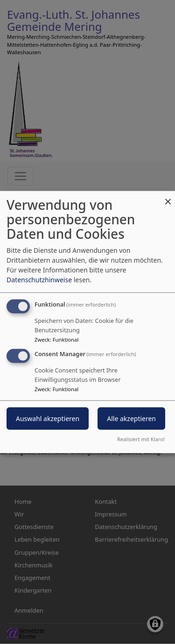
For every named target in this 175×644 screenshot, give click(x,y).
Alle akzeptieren (131, 419)
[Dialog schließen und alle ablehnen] (168, 197)
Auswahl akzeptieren (48, 419)
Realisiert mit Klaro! (141, 439)
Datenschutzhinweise (39, 280)
